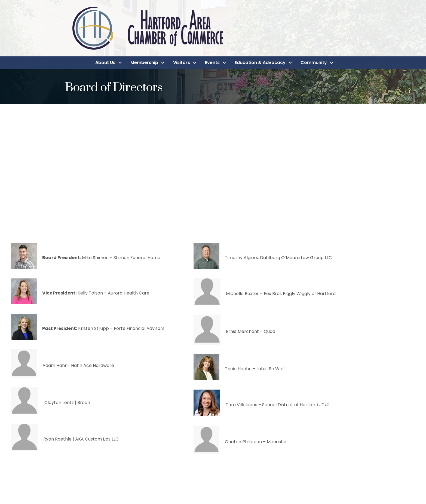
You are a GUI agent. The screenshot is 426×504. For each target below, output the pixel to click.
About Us (105, 63)
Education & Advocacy (260, 63)
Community (314, 63)
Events (212, 63)
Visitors (182, 63)
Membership (144, 63)
